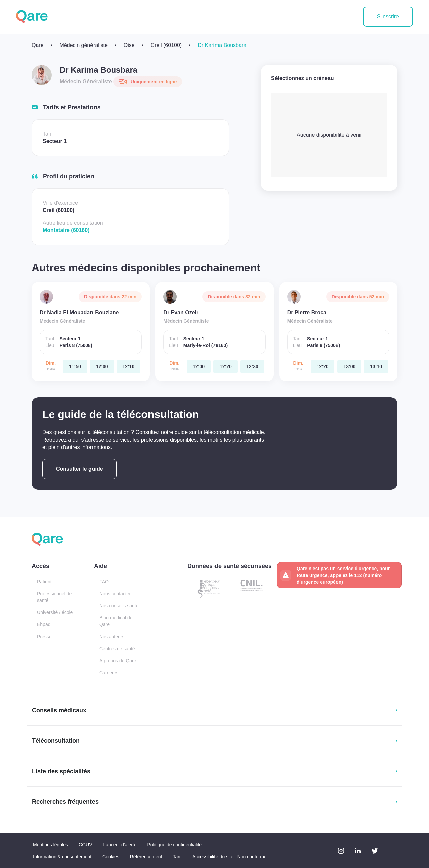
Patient (44, 582)
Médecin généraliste (84, 45)
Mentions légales (50, 845)
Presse (44, 637)
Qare (38, 45)
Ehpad (44, 624)
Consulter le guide (79, 469)
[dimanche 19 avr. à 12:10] (129, 366)
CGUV (85, 845)
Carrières (109, 673)
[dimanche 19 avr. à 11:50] (75, 366)
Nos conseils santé (119, 606)
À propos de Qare (118, 661)
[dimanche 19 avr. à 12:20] (226, 366)
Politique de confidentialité (174, 845)
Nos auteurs (112, 637)
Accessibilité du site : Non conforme (230, 857)
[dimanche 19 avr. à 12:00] (102, 366)
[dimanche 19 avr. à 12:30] (252, 366)
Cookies (111, 857)
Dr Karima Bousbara (222, 45)
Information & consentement (62, 857)
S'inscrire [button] (388, 17)
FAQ (104, 582)
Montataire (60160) (66, 230)
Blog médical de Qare (116, 621)
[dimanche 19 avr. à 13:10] (376, 366)
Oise (129, 45)
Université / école (55, 612)
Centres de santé (117, 649)
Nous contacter (115, 594)
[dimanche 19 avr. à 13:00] (349, 366)
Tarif (177, 857)
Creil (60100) (166, 45)
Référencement (146, 857)
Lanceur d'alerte (120, 845)
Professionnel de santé (54, 597)
